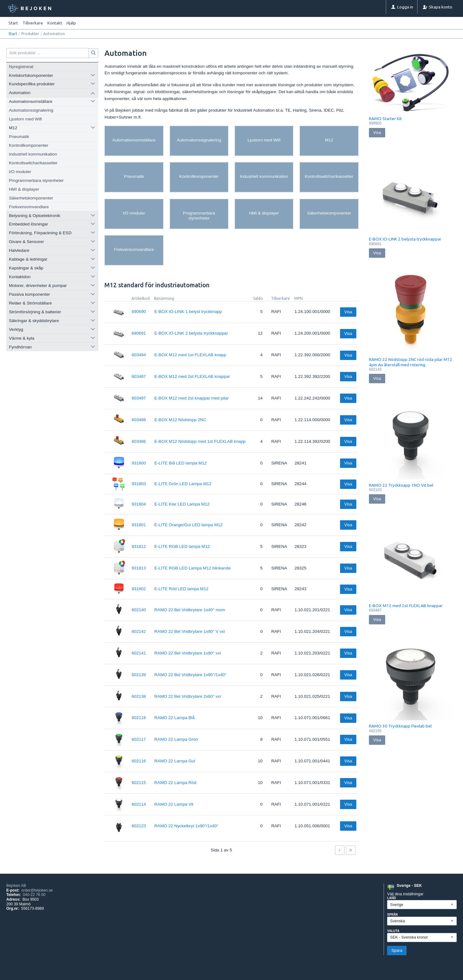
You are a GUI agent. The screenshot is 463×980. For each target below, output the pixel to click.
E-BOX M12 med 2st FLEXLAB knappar (406, 606)
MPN (298, 298)
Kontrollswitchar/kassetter (33, 163)
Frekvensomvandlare (29, 207)
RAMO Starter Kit (385, 119)
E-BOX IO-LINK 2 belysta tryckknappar (405, 239)
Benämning (164, 298)
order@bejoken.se (37, 890)
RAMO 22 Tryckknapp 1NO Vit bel (401, 485)
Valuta (393, 931)
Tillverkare (280, 298)
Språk (393, 915)
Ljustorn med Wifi (26, 119)
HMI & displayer (24, 189)
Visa (348, 312)
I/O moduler (20, 172)
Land (391, 898)
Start (13, 23)
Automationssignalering (31, 110)
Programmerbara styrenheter (37, 180)
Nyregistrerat (21, 67)
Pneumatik (19, 137)
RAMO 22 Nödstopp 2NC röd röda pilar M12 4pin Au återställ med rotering (411, 362)
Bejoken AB (16, 886)
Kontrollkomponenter (29, 145)
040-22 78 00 (34, 895)
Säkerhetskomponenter (31, 198)
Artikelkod (141, 298)
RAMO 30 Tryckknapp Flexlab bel (400, 726)
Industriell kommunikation (33, 154)
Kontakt (55, 23)
